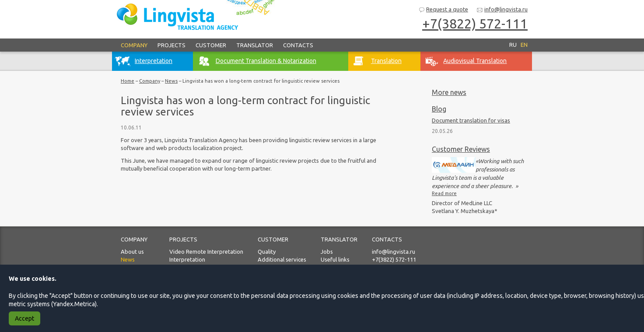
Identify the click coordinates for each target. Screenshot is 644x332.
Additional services (282, 259)
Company (134, 45)
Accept (24, 318)
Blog (439, 109)
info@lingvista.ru (502, 10)
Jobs (327, 252)
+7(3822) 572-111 (394, 259)
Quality (267, 252)
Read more (444, 193)
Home (128, 81)
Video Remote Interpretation (206, 252)
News (171, 81)
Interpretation (187, 259)
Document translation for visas (471, 120)
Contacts (298, 45)
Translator (255, 45)
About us (132, 252)
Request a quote (443, 10)
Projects (171, 45)
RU (513, 45)
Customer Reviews (461, 149)
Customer (211, 45)
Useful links (335, 259)
